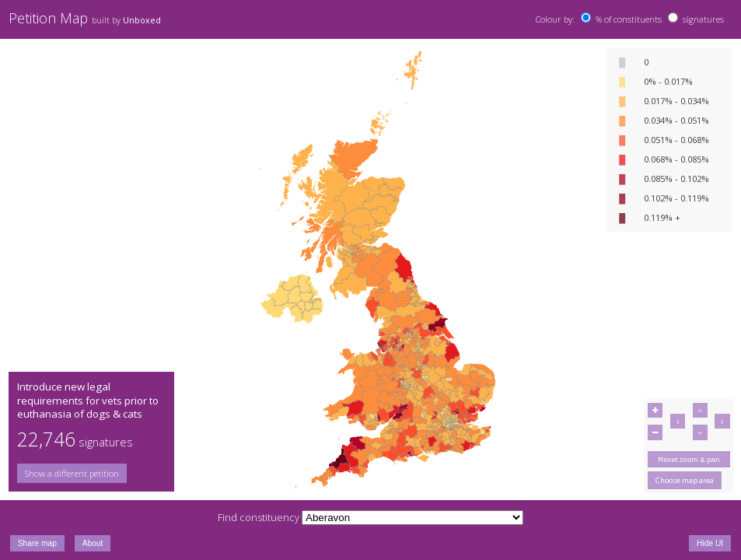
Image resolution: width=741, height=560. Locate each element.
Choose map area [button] (685, 480)
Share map (37, 543)
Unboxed (142, 20)
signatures (703, 19)
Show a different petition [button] (72, 473)
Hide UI (710, 543)
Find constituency (259, 517)
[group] (91, 473)
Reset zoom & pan (689, 459)
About (93, 543)
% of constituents (629, 19)
